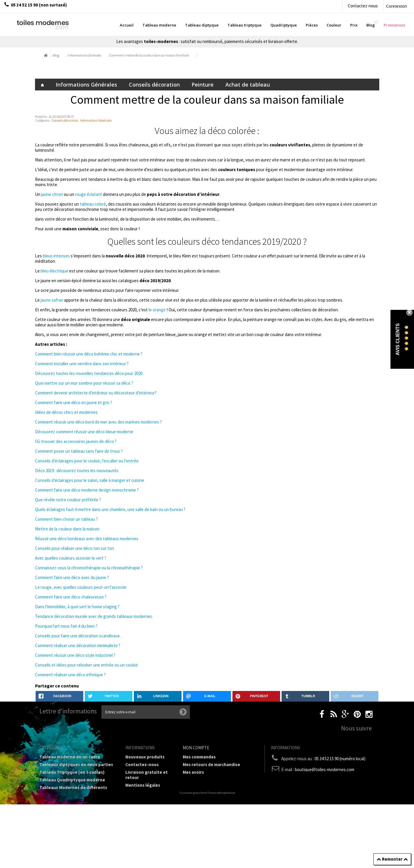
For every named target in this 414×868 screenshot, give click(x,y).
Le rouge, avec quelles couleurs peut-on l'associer (81, 587)
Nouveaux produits (145, 757)
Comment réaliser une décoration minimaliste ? (78, 645)
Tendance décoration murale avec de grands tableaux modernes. (94, 616)
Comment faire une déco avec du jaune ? (72, 577)
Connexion (396, 6)
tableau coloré (93, 204)
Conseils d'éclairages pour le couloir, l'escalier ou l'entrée (87, 461)
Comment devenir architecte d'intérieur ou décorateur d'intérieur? (96, 393)
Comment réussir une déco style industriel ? (75, 655)
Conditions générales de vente (147, 795)
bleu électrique (54, 271)
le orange (157, 310)
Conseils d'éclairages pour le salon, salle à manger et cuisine (90, 480)
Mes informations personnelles (214, 787)
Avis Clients (398, 339)
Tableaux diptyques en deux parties (76, 764)
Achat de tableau (248, 85)
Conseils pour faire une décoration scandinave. (78, 636)
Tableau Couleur (56, 808)
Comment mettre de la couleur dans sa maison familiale (149, 55)
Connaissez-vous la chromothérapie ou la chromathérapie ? (89, 568)
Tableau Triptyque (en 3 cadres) (72, 772)
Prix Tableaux (53, 800)
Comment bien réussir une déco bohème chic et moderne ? (89, 354)
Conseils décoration (154, 85)
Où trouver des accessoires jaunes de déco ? (76, 441)
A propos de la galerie (147, 806)
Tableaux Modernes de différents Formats (73, 790)
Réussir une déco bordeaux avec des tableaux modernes (87, 539)
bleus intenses (57, 256)
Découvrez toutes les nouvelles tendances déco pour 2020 (89, 373)
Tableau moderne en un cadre (70, 757)
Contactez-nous (363, 6)
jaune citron (52, 194)
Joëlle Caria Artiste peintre (145, 829)
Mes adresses (196, 780)
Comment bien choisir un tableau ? (66, 519)
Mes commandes (199, 757)
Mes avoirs (193, 772)
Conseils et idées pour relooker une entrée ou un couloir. (87, 665)
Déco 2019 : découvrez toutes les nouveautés (77, 471)
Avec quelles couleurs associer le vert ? (71, 558)
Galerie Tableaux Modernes (67, 816)
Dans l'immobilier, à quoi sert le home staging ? (77, 607)
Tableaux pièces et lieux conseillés (75, 823)
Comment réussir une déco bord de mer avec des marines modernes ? (98, 422)
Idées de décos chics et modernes (66, 412)
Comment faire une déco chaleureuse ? (71, 597)
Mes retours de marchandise (211, 764)
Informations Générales (85, 55)
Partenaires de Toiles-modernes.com (148, 816)
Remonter (392, 859)
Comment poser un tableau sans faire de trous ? (79, 451)
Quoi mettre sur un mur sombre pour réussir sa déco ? (84, 383)
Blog (56, 55)
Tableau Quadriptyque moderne (72, 780)
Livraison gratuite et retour (147, 775)
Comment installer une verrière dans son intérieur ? (82, 364)
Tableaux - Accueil (58, 831)
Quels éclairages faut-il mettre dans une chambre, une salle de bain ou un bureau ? (110, 509)
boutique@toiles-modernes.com (325, 769)
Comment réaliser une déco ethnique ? (70, 675)
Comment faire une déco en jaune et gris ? (74, 402)
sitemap (134, 847)
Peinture (203, 85)
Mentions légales (143, 785)
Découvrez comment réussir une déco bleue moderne (84, 432)
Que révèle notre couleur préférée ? (68, 500)
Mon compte (196, 748)
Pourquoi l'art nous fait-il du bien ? (66, 626)
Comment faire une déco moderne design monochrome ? (87, 490)
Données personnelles (148, 839)
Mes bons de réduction (206, 795)
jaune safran (52, 300)
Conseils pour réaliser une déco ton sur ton (74, 548)
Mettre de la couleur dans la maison (67, 529)
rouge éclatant (89, 194)
